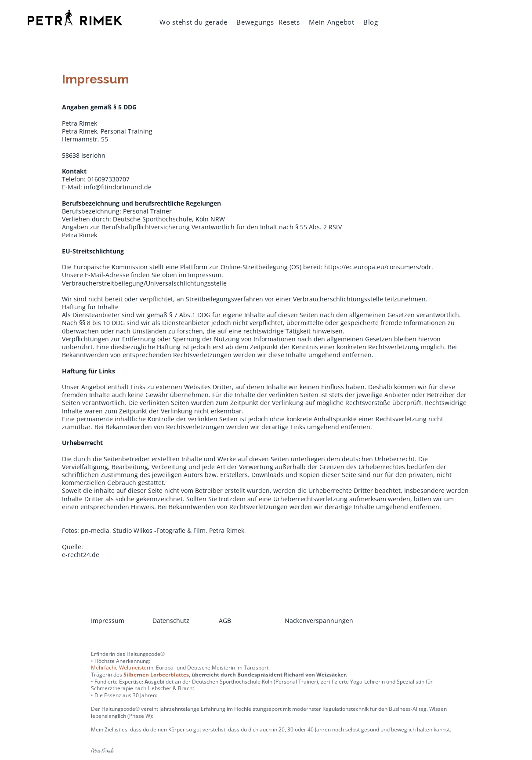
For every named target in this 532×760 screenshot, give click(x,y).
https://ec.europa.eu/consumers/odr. (379, 267)
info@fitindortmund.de (118, 187)
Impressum (108, 621)
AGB (225, 621)
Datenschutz (171, 621)
